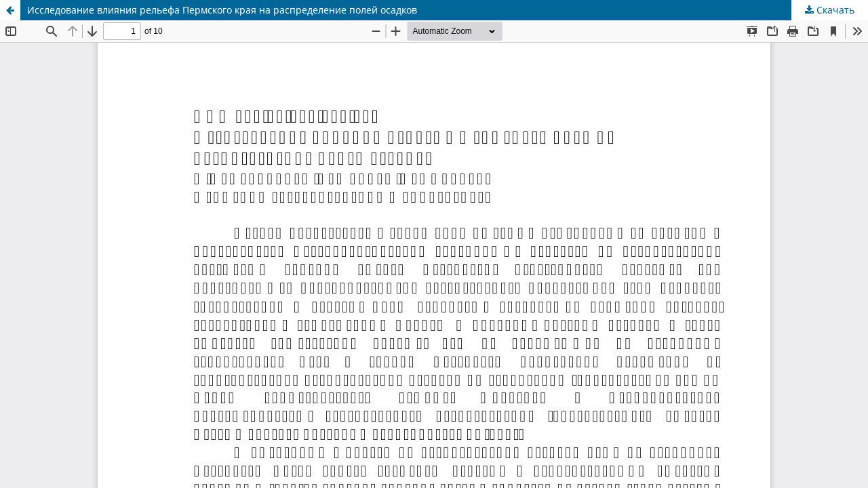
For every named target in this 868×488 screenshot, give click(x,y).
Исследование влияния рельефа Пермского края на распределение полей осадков (222, 10)
